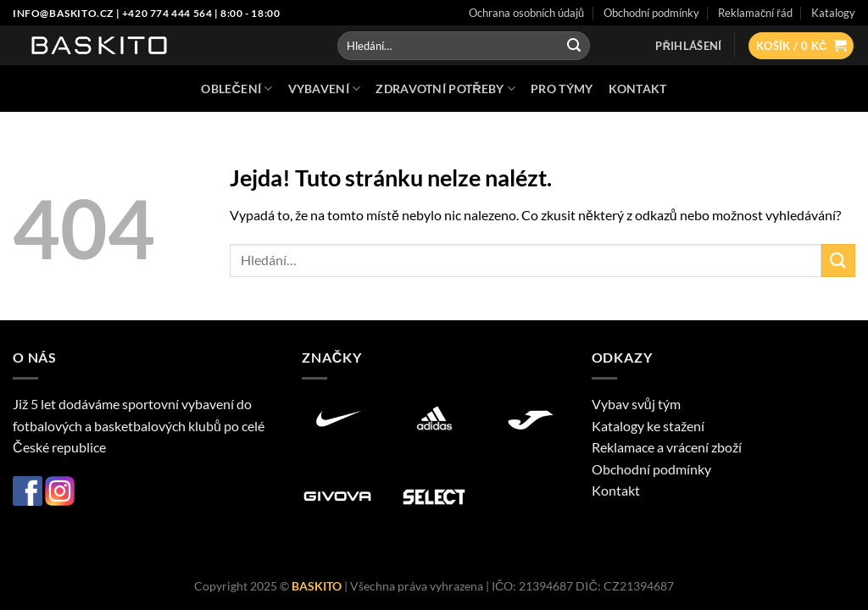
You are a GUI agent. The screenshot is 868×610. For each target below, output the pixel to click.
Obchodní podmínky (651, 469)
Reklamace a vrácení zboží (667, 447)
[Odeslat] (574, 46)
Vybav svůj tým (636, 404)
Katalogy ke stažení (648, 426)
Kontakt (616, 490)
